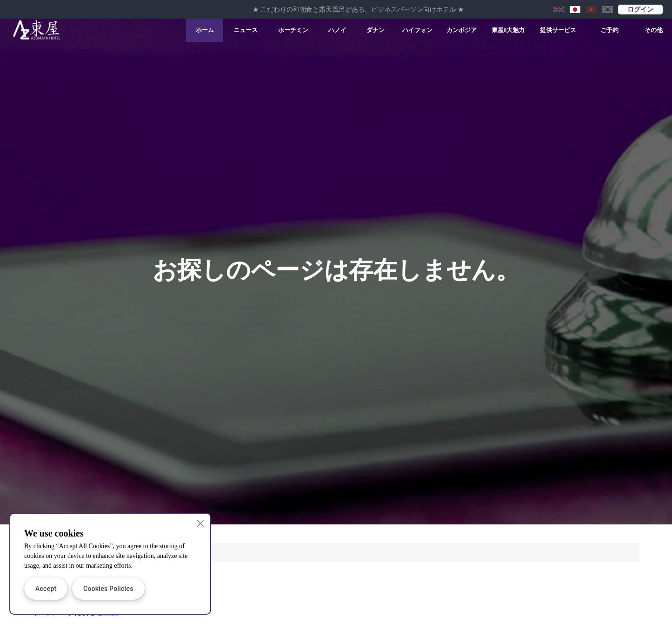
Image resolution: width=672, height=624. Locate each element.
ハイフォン (417, 30)
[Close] (201, 523)
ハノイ (337, 30)
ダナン (376, 30)
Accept (46, 589)
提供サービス (558, 30)
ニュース (246, 30)
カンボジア (462, 30)
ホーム (205, 30)
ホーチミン (293, 30)
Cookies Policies (108, 589)
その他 (654, 30)
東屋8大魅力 (508, 30)
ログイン (640, 10)
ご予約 (609, 30)
